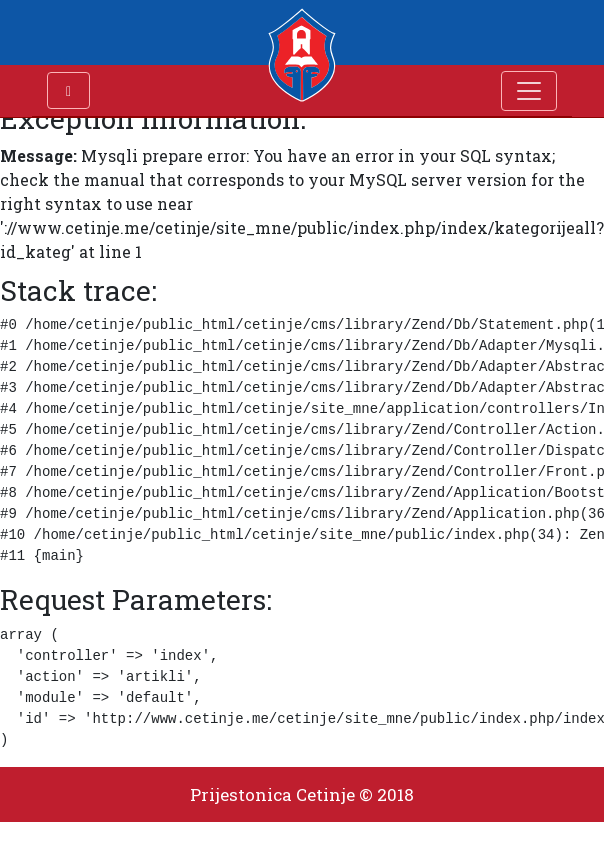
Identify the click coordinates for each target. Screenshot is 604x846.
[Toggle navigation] (529, 91)
